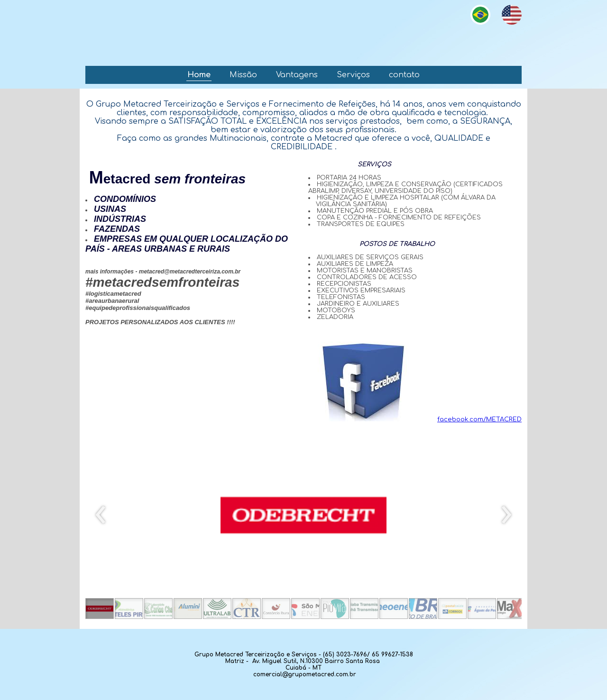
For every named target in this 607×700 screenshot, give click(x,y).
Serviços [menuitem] (353, 75)
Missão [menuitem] (243, 75)
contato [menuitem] (404, 75)
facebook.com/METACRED (408, 419)
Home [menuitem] (199, 75)
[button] (100, 609)
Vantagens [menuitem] (297, 75)
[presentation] (101, 515)
